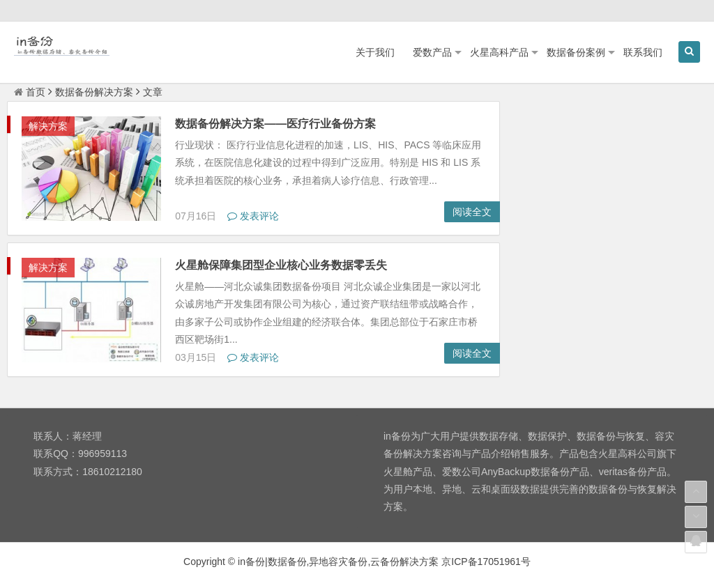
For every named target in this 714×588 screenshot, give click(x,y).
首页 (30, 92)
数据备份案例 (576, 52)
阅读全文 (472, 212)
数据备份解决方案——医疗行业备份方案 (275, 124)
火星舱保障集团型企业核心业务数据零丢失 (281, 265)
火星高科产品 (499, 52)
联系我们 (643, 52)
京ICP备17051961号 (486, 562)
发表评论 (253, 216)
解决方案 (48, 126)
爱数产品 (432, 52)
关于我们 (375, 52)
